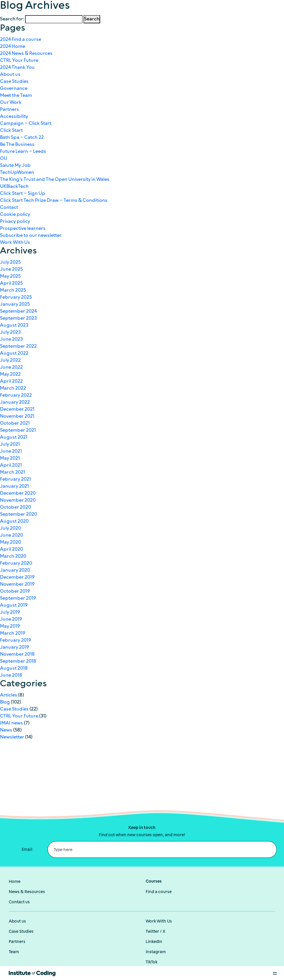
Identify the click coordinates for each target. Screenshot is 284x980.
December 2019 (17, 577)
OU (4, 159)
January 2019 (14, 647)
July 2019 (10, 612)
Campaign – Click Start (26, 124)
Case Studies (14, 82)
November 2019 (17, 584)
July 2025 (10, 262)
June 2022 (11, 367)
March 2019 (13, 633)
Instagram (156, 952)
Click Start (11, 131)
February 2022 (16, 395)
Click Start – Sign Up (23, 194)
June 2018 (11, 675)
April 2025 (11, 283)
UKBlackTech (14, 187)
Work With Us (15, 243)
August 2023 (14, 325)
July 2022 (10, 360)
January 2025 (15, 304)
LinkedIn (154, 942)
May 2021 (10, 459)
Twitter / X (155, 932)
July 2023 (10, 332)
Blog (5, 702)
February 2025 (16, 297)
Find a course (159, 892)
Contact (9, 208)
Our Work (11, 103)
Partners (9, 110)
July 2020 (11, 528)
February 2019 (15, 640)
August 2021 (14, 437)
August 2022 (14, 353)
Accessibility (14, 117)
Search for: (12, 19)
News (6, 730)
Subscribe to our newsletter (31, 236)
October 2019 (15, 591)
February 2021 (15, 480)
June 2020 (12, 535)
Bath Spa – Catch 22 (22, 138)
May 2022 (10, 374)
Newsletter (12, 737)
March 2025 (13, 290)
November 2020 (18, 501)
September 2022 (18, 346)
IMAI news (12, 723)
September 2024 (18, 311)
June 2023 (11, 339)
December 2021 (17, 409)
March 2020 (13, 556)
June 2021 (11, 452)
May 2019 (10, 626)
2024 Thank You (17, 68)
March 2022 (13, 388)
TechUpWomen (17, 173)
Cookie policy (15, 215)
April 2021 (11, 466)
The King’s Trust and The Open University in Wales (55, 180)
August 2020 (14, 521)
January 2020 (15, 570)
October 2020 (15, 508)
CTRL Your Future (19, 61)
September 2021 (18, 430)
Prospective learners (23, 229)
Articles (9, 695)
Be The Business (17, 145)
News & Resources (27, 892)
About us (10, 75)
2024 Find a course (21, 40)
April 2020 (12, 549)
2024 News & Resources (26, 54)
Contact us (19, 902)
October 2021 (15, 423)
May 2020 (11, 542)
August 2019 (14, 605)
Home (15, 882)
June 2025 (11, 269)
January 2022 (15, 402)
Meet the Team (16, 96)
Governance (14, 89)
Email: (27, 850)
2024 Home (13, 47)
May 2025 (10, 276)
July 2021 (10, 444)
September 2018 (18, 661)
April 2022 (11, 381)
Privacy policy (15, 222)
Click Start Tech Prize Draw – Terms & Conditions (54, 201)
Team (14, 952)
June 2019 (11, 619)
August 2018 (14, 668)
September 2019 (18, 598)
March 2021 (13, 473)
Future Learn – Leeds (23, 152)
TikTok (151, 962)
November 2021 (17, 416)
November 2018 (17, 654)
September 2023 (18, 318)
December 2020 (18, 494)
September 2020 (19, 514)
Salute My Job (15, 166)
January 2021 (14, 487)
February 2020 (16, 563)
